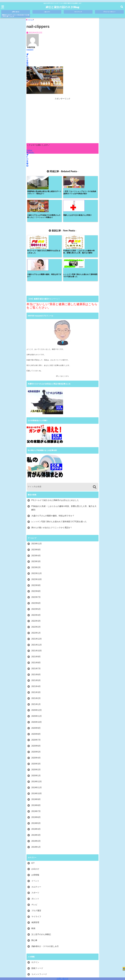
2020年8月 (36, 688)
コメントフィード (39, 929)
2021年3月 (36, 647)
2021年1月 (36, 659)
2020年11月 (37, 670)
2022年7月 (36, 552)
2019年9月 (36, 754)
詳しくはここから (62, 330)
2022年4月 (36, 569)
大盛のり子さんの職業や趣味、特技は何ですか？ (53, 470)
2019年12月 (37, 736)
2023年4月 (36, 510)
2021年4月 (36, 641)
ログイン (35, 917)
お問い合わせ (62, 979)
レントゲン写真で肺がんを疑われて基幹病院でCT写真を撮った (59, 476)
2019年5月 (36, 778)
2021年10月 (37, 605)
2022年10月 (37, 534)
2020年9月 (36, 682)
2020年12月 (37, 665)
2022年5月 (36, 563)
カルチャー (36, 841)
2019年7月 (36, 766)
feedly (31, 154)
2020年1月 (36, 730)
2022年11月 (37, 528)
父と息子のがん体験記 (41, 889)
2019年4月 (36, 783)
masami (30, 51)
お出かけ (35, 823)
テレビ (34, 859)
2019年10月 (37, 748)
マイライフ (36, 871)
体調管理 (35, 877)
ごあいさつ (47, 12)
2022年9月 (36, 540)
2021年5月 (36, 635)
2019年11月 (37, 742)
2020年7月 (36, 694)
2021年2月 (36, 653)
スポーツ (35, 847)
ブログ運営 (36, 865)
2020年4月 (36, 712)
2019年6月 (36, 772)
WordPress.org (38, 934)
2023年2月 (36, 522)
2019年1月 (36, 801)
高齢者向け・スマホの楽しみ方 (45, 901)
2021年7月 (36, 623)
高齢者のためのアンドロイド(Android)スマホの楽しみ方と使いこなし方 (16, 16)
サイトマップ (78, 12)
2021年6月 (36, 629)
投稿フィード (37, 923)
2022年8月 (36, 546)
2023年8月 (36, 504)
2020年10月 (37, 676)
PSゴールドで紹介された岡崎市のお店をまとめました (55, 455)
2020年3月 (36, 718)
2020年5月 (36, 706)
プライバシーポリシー (109, 12)
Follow (29, 152)
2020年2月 (36, 724)
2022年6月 (36, 557)
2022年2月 (36, 581)
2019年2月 (36, 795)
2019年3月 (36, 789)
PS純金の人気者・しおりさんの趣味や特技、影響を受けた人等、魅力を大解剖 (64, 462)
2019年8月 (36, 760)
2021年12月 (37, 593)
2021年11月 (37, 599)
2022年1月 (36, 587)
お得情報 (35, 829)
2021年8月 (36, 617)
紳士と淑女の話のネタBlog (62, 7)
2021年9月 (36, 611)
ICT (33, 817)
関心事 (34, 895)
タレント (35, 853)
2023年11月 (37, 498)
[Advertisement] (62, 123)
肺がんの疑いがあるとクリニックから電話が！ (52, 482)
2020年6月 (36, 700)
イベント (35, 835)
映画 (33, 883)
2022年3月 (36, 575)
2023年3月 (36, 516)
